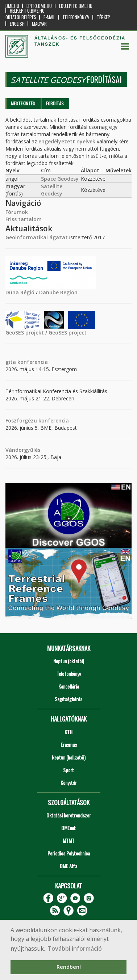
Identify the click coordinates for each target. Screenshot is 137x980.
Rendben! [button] (69, 967)
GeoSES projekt (25, 333)
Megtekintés (23, 103)
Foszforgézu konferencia (37, 420)
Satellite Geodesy (52, 190)
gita (11, 362)
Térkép (103, 17)
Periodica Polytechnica (69, 853)
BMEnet (68, 828)
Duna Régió (20, 292)
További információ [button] (75, 949)
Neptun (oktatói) (69, 661)
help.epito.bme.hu (27, 11)
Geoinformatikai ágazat (37, 237)
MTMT (68, 840)
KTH (68, 732)
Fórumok (17, 212)
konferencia (32, 362)
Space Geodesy (60, 179)
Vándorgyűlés (23, 450)
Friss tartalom (24, 219)
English (17, 24)
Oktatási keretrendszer (69, 815)
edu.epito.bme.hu (76, 6)
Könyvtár (69, 783)
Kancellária (69, 686)
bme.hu (12, 6)
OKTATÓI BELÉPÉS (21, 17)
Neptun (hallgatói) (69, 757)
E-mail (49, 17)
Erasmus (69, 745)
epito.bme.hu (39, 6)
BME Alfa (68, 866)
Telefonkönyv (76, 17)
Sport (68, 770)
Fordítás (55, 103)
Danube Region (58, 292)
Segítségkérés (68, 699)
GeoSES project (68, 333)
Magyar (39, 24)
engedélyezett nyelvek (67, 141)
